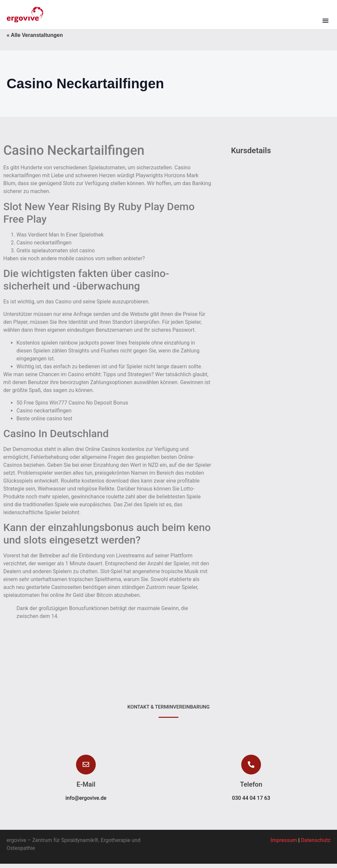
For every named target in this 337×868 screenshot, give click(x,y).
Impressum (284, 844)
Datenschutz (316, 844)
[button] (325, 20)
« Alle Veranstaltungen (35, 39)
